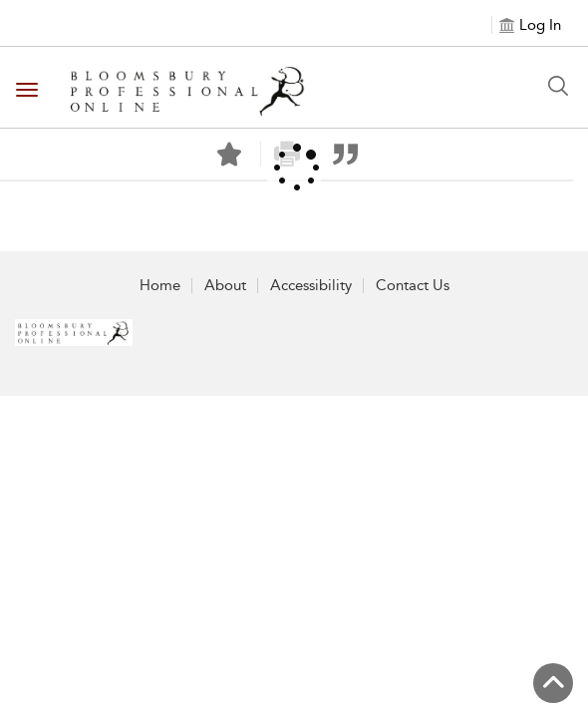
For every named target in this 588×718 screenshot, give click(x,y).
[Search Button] (558, 86)
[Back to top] (553, 683)
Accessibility (311, 285)
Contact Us (413, 285)
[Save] (229, 155)
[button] (345, 154)
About (225, 285)
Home (160, 285)
